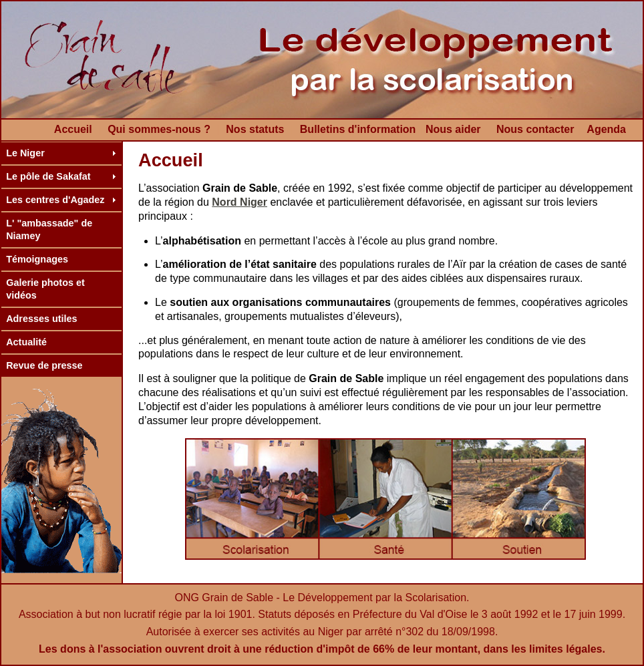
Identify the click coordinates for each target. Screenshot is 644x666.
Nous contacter (535, 129)
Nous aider (453, 129)
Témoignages (37, 259)
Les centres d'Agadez (55, 200)
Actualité (26, 342)
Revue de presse (44, 365)
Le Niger (25, 153)
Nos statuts (255, 129)
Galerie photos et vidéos (45, 289)
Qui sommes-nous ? (159, 129)
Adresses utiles (41, 319)
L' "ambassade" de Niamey (49, 229)
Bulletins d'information (358, 129)
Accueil (73, 129)
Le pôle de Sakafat (48, 176)
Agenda (606, 129)
